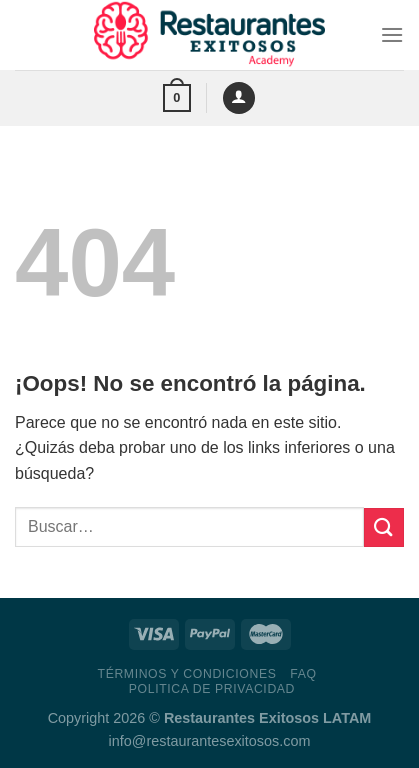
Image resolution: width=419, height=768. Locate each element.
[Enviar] (384, 527)
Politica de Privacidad (212, 689)
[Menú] (392, 34)
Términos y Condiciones (187, 674)
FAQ (303, 674)
